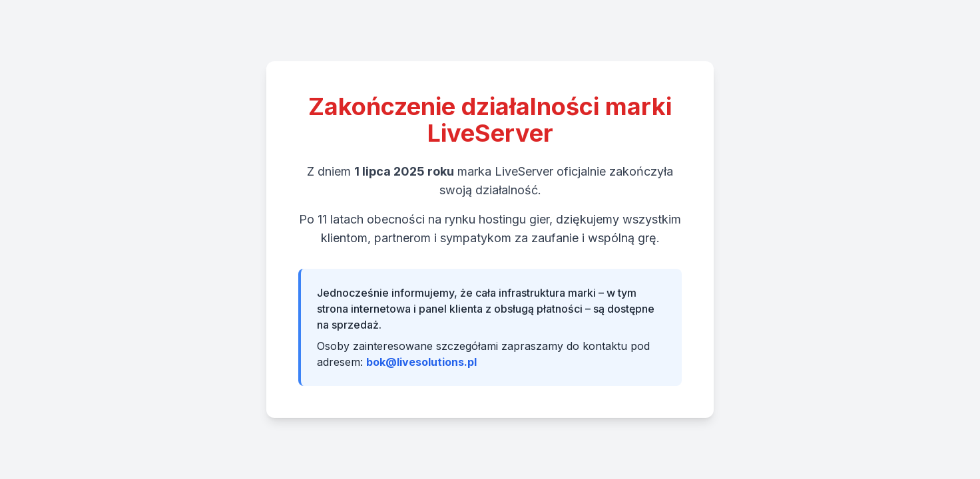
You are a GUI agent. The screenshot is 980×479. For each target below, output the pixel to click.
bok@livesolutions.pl (421, 362)
